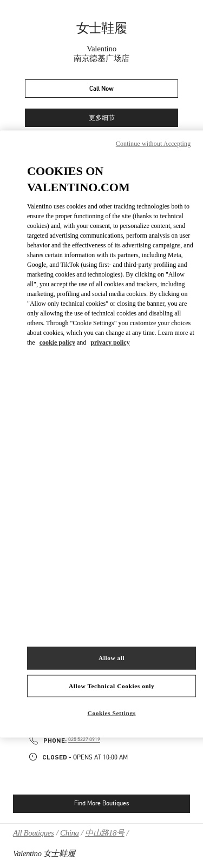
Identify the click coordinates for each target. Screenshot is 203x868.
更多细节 (102, 118)
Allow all (112, 657)
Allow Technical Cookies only (112, 685)
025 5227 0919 (84, 739)
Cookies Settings (112, 713)
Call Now (101, 89)
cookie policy (57, 342)
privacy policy (110, 342)
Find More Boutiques (101, 803)
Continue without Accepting (153, 143)
